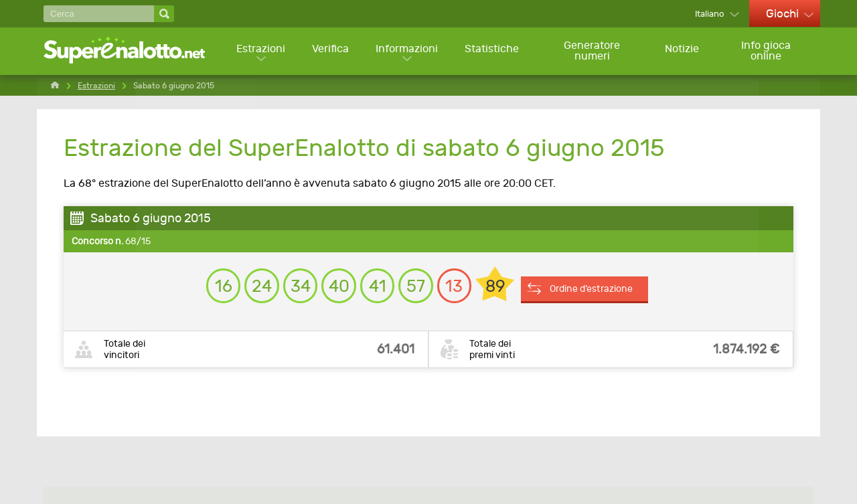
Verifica (330, 51)
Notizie (683, 51)
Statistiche (493, 51)
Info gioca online (767, 51)
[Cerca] (99, 14)
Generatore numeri (593, 51)
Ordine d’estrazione (601, 286)
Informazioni (407, 51)
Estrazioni (260, 51)
